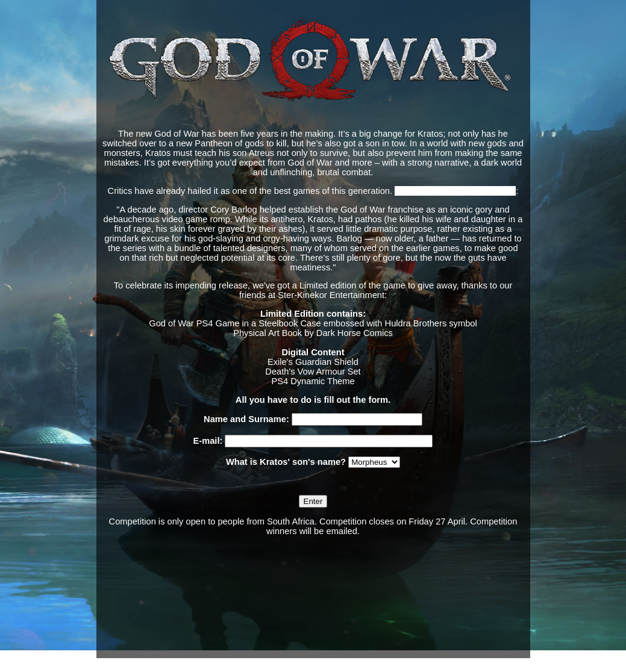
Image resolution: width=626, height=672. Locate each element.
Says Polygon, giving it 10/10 (455, 191)
